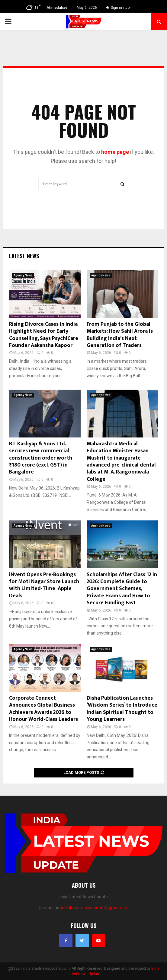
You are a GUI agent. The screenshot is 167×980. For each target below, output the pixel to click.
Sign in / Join (119, 8)
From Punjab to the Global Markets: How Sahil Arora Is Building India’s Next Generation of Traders (120, 335)
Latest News (24, 256)
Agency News (23, 275)
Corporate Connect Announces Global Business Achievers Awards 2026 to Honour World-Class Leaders (43, 709)
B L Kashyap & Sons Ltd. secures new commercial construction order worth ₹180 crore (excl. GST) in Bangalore (41, 458)
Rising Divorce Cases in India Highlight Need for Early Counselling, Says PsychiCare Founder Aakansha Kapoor (44, 335)
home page (115, 152)
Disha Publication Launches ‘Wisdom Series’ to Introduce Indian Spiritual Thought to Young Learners (122, 709)
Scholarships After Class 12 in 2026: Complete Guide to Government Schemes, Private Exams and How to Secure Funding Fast (122, 589)
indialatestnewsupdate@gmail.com (95, 908)
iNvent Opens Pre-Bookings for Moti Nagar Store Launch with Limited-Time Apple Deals (44, 585)
